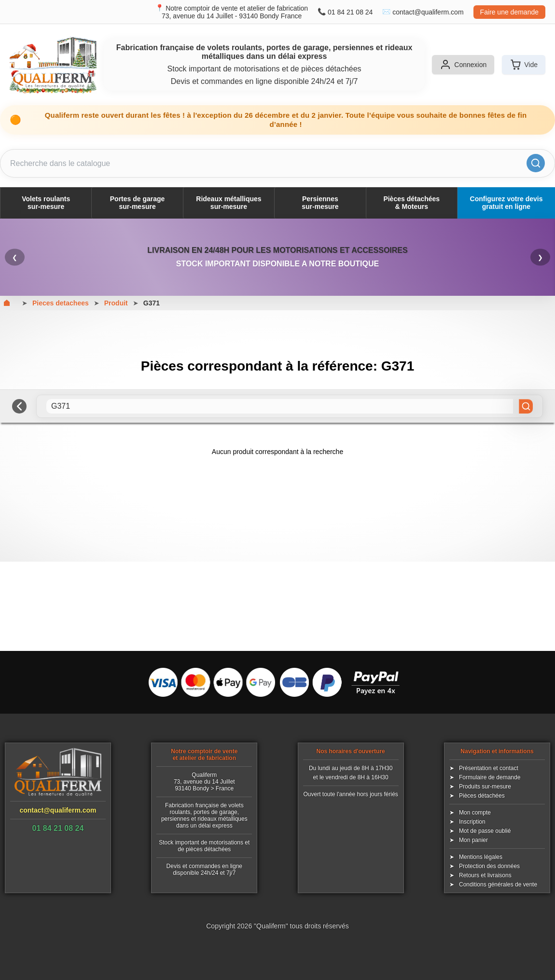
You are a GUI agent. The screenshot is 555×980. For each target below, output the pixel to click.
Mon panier (473, 840)
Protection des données (489, 866)
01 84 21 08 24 (350, 12)
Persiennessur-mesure (320, 203)
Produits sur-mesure (485, 787)
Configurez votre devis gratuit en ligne (506, 203)
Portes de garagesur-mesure (138, 203)
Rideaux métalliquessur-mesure (229, 203)
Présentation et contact (489, 768)
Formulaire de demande (490, 777)
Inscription (472, 822)
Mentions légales (481, 857)
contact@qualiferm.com (428, 12)
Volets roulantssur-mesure (46, 203)
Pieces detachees (61, 303)
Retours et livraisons (485, 875)
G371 (152, 303)
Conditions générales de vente (498, 884)
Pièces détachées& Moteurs (411, 203)
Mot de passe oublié (485, 831)
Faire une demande (509, 12)
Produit (116, 303)
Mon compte (475, 813)
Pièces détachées (482, 796)
